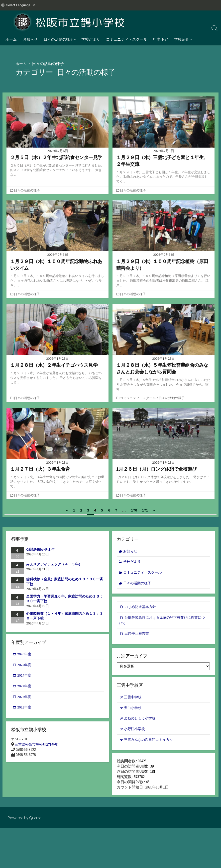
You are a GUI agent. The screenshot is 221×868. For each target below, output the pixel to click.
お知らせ (30, 39)
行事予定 (161, 39)
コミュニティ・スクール (127, 39)
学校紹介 (182, 39)
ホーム (11, 39)
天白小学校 (133, 709)
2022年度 (25, 698)
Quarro (35, 820)
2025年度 (25, 665)
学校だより (91, 39)
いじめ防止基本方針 (141, 607)
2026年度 (25, 655)
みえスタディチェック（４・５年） (54, 564)
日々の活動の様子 (59, 39)
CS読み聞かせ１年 (40, 549)
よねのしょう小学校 (141, 720)
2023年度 (25, 687)
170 (134, 510)
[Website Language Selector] (21, 5)
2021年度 (25, 709)
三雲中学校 (133, 698)
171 (145, 510)
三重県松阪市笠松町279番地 (38, 745)
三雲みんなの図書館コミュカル (150, 742)
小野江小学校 (135, 731)
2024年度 (25, 676)
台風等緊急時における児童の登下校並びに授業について (163, 621)
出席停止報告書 (138, 635)
